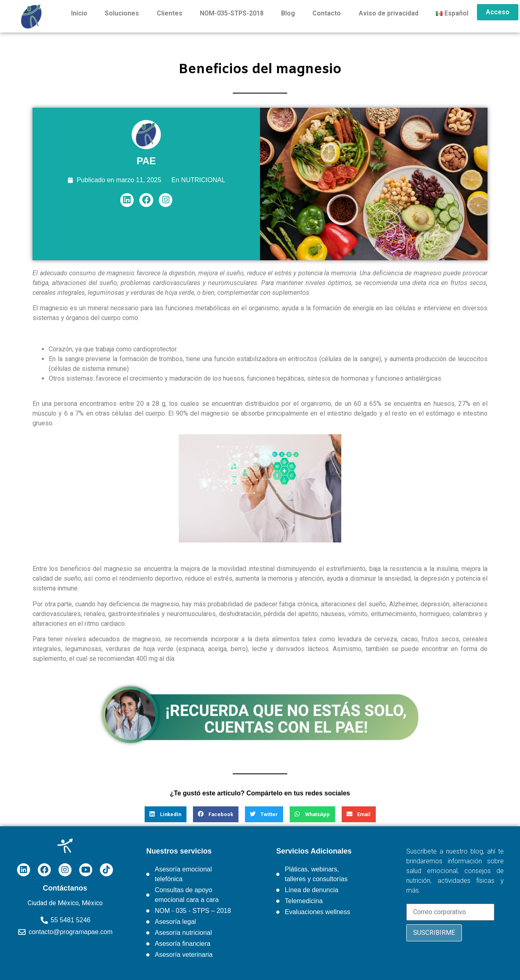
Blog (288, 13)
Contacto (327, 13)
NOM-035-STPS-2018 (232, 13)
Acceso (498, 12)
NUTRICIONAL (203, 180)
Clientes (170, 13)
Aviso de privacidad (389, 13)
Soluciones (122, 13)
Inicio (79, 13)
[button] (166, 814)
